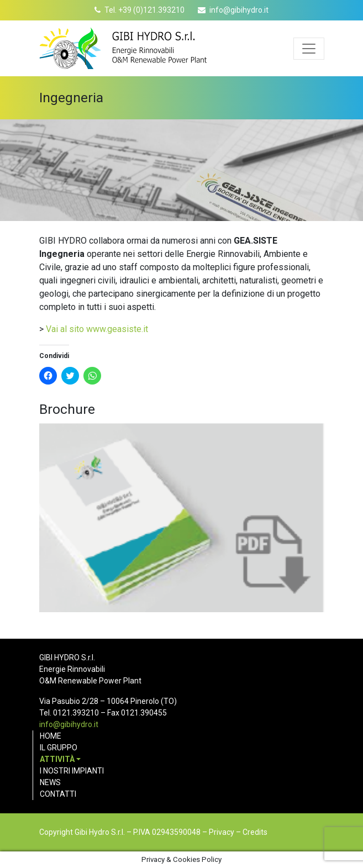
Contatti (58, 794)
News (50, 782)
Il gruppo (59, 748)
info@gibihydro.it (239, 10)
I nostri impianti (72, 771)
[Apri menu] (309, 49)
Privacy (222, 832)
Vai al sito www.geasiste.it (97, 329)
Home (51, 736)
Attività (57, 759)
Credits (255, 832)
